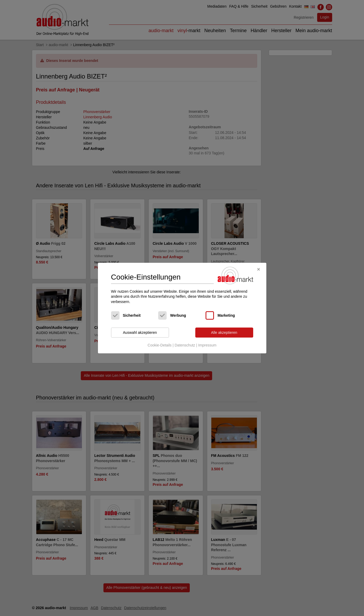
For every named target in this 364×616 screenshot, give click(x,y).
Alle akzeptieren (224, 333)
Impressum (207, 345)
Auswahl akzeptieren (140, 333)
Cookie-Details (160, 345)
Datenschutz (185, 345)
